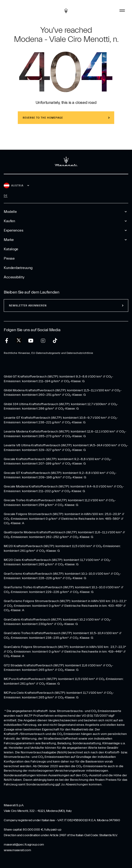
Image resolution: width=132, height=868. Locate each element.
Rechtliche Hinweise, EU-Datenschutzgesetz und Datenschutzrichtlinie (48, 353)
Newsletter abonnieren (28, 306)
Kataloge (11, 249)
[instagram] (43, 341)
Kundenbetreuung (18, 268)
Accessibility (14, 277)
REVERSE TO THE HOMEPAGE (43, 118)
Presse (9, 258)
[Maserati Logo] (66, 11)
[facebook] (7, 341)
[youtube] (31, 341)
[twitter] (19, 341)
